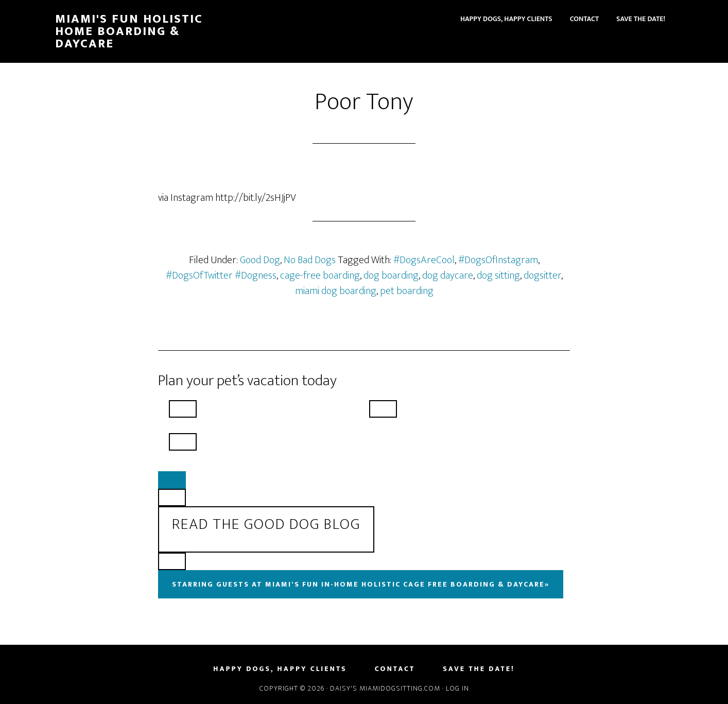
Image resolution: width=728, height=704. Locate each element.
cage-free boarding (320, 276)
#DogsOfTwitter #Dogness (221, 276)
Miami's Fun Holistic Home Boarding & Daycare (129, 31)
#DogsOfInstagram (498, 260)
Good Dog (260, 260)
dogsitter (542, 276)
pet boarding (407, 291)
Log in (457, 688)
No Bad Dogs (310, 260)
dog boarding (391, 276)
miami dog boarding (336, 291)
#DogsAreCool (424, 260)
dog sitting (498, 276)
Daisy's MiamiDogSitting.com (386, 688)
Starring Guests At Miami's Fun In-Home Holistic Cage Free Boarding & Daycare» (361, 584)
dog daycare (448, 276)
